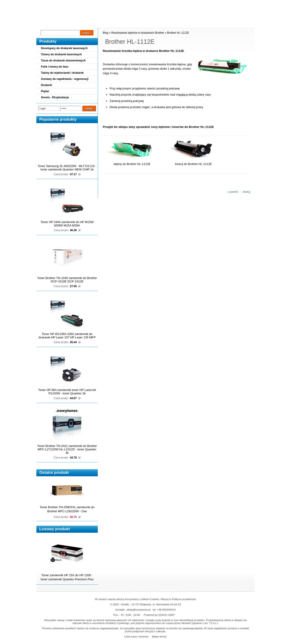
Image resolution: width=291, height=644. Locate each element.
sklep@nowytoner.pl (139, 610)
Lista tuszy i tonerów (136, 636)
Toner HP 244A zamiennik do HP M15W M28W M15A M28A (67, 224)
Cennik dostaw (64, 23)
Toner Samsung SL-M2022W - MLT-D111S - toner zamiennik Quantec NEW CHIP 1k (67, 168)
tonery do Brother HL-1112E (193, 164)
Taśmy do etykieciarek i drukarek (62, 73)
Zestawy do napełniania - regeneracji (65, 79)
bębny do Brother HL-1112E (132, 164)
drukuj (246, 192)
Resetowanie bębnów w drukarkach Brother (138, 33)
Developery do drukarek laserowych (64, 48)
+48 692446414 (166, 610)
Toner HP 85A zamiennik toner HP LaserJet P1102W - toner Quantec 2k (67, 392)
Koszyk (227, 3)
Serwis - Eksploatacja (55, 97)
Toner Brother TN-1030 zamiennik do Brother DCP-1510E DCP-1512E (67, 280)
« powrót (233, 192)
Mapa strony (159, 636)
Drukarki (46, 85)
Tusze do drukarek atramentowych (63, 61)
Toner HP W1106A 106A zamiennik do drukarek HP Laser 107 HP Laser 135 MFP (67, 336)
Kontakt (113, 23)
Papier (45, 91)
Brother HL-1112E (178, 33)
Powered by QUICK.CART (159, 615)
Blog (43, 23)
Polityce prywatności (184, 599)
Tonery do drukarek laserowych (61, 54)
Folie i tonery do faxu (55, 67)
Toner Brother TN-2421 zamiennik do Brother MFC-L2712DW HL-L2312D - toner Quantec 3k (67, 449)
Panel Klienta (91, 23)
